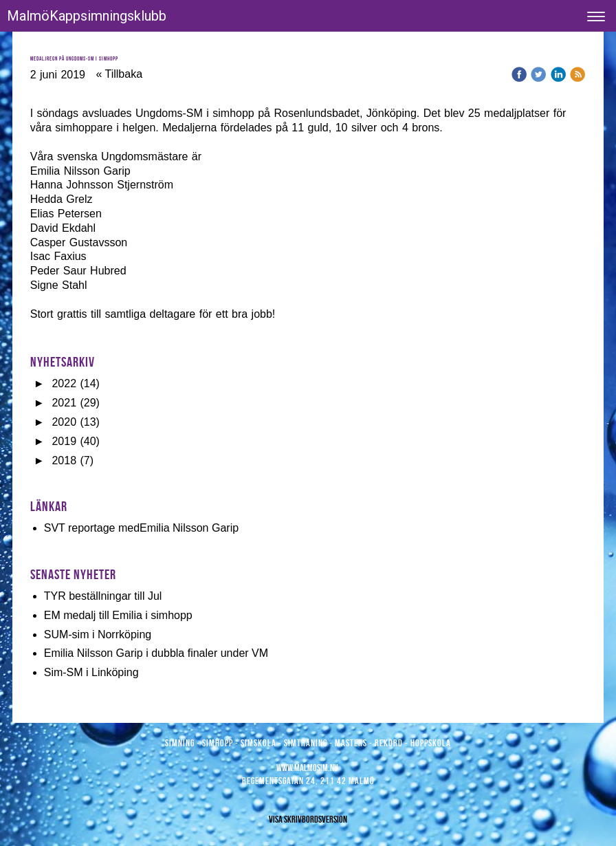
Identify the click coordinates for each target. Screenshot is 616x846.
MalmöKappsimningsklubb (87, 16)
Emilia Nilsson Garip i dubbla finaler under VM (156, 653)
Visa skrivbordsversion (308, 819)
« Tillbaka (119, 74)
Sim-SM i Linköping (91, 672)
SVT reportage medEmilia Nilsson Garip (141, 528)
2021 (64, 403)
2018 (64, 460)
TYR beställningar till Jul (103, 596)
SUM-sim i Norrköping (98, 634)
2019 (64, 441)
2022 (64, 383)
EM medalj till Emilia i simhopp (118, 615)
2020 (64, 422)
